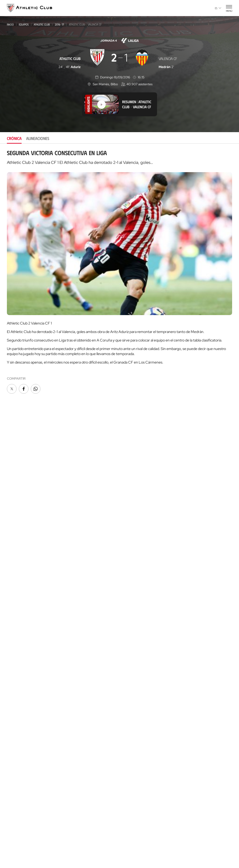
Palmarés (129, 602)
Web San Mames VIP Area (197, 557)
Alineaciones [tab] (38, 138)
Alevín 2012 (72, 574)
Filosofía (128, 528)
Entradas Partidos (79, 619)
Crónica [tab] (14, 138)
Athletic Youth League (80, 513)
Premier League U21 (78, 494)
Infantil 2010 (73, 556)
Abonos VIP (130, 496)
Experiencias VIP (76, 626)
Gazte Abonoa (133, 475)
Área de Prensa (133, 563)
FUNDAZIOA (187, 461)
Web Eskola (187, 626)
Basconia (70, 500)
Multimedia (16, 475)
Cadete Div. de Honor (79, 537)
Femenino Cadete (76, 543)
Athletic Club (42, 24)
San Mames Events (79, 698)
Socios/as (129, 468)
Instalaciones (132, 542)
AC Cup (69, 777)
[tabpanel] (119, 272)
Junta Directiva (133, 535)
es (218, 8)
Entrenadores (132, 637)
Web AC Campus (190, 605)
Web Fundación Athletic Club (201, 578)
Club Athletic (132, 482)
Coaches (70, 771)
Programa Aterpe (192, 487)
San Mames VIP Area (80, 691)
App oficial (187, 511)
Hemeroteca (17, 482)
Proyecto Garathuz (80, 747)
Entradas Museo (77, 633)
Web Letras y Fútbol (194, 592)
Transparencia (133, 556)
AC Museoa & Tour (79, 684)
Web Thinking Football (196, 585)
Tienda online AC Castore (84, 652)
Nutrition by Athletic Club (199, 633)
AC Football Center (80, 754)
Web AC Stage (188, 619)
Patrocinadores (134, 549)
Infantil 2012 (73, 550)
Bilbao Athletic (75, 482)
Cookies (95, 846)
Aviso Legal (134, 846)
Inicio (10, 24)
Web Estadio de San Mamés (199, 543)
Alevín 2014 (72, 581)
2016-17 (59, 24)
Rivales (127, 616)
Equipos (24, 24)
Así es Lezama (74, 730)
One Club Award (191, 480)
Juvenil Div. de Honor (79, 519)
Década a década (134, 595)
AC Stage (71, 791)
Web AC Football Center (197, 599)
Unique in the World (194, 530)
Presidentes (130, 630)
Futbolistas (130, 609)
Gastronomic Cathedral (84, 705)
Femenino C (72, 506)
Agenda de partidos (80, 600)
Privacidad (113, 846)
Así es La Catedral (78, 677)
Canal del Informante (138, 570)
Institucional (131, 521)
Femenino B (72, 488)
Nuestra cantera (78, 724)
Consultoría (73, 766)
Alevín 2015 (72, 587)
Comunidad (130, 502)
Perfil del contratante (139, 576)
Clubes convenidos (77, 741)
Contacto (186, 499)
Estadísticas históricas (140, 623)
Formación (72, 761)
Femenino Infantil (76, 568)
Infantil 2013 (73, 562)
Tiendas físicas (76, 659)
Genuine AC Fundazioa (81, 593)
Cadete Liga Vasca (77, 531)
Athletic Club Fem (78, 475)
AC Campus (72, 784)
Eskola (69, 798)
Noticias (13, 468)
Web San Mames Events (196, 571)
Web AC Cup (186, 612)
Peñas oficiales (133, 489)
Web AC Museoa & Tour (196, 550)
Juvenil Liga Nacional (79, 525)
